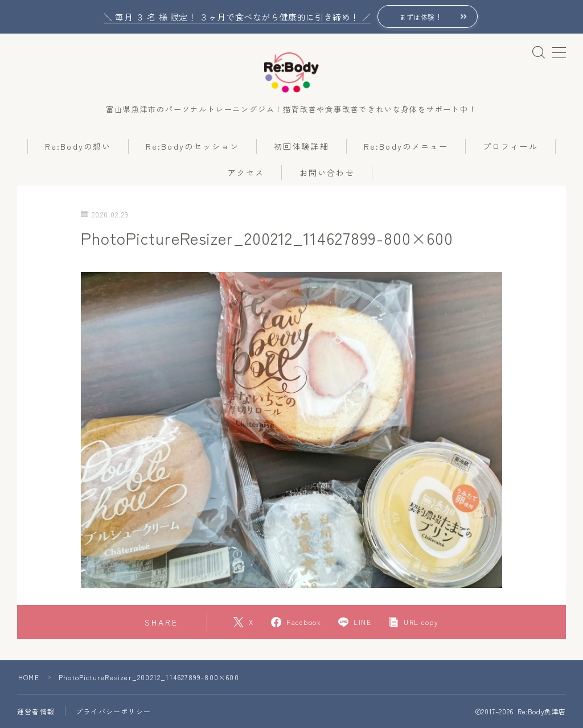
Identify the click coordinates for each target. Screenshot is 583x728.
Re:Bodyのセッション (192, 146)
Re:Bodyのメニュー (406, 146)
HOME (29, 677)
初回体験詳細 (301, 146)
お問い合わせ (327, 172)
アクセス (246, 172)
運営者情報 (36, 711)
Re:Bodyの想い (78, 146)
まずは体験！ (421, 17)
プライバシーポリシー (113, 711)
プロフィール (510, 146)
